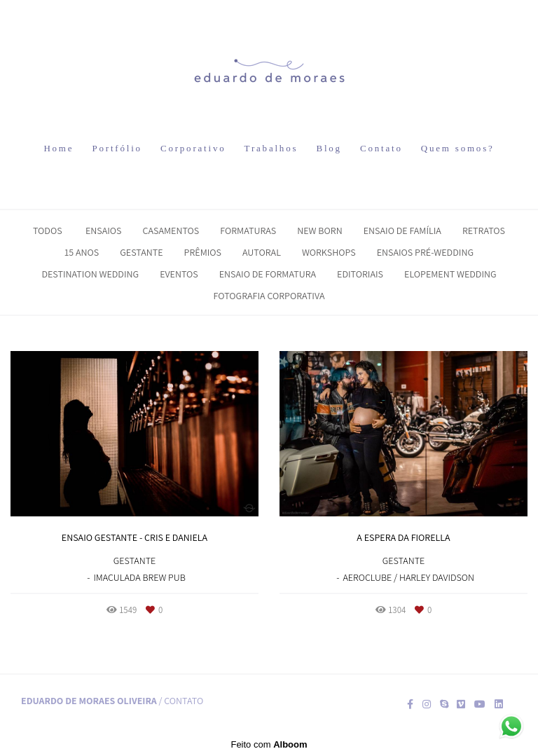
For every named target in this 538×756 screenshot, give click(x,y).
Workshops (329, 252)
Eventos (179, 274)
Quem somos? (458, 148)
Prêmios (203, 252)
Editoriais (360, 274)
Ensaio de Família (402, 231)
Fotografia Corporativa (269, 296)
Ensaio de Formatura (268, 274)
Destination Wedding (90, 274)
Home (58, 148)
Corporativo (193, 148)
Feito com (269, 744)
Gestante (141, 252)
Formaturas (248, 231)
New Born (319, 231)
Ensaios (104, 231)
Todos (48, 231)
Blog (329, 148)
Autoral (262, 252)
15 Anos (82, 252)
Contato (381, 148)
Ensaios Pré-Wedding (425, 252)
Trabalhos (271, 148)
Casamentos (171, 231)
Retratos (484, 231)
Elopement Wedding (450, 274)
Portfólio (117, 148)
